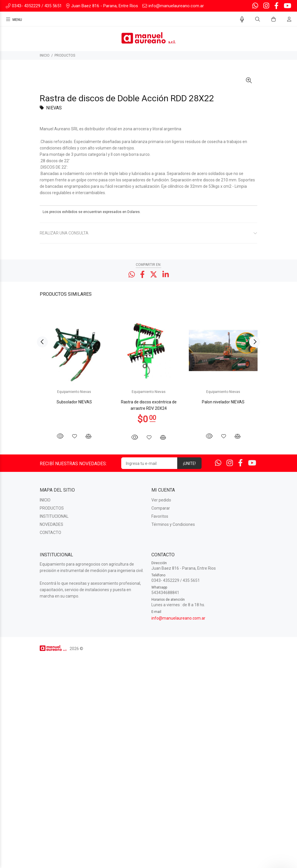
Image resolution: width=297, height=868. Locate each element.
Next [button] (255, 553)
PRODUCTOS (65, 55)
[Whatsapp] (256, 6)
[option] (74, 584)
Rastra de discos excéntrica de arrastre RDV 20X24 (149, 616)
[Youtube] (287, 6)
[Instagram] (266, 6)
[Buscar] (258, 19)
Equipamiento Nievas (74, 603)
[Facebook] (276, 6)
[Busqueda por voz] (242, 19)
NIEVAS (54, 319)
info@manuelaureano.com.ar (178, 829)
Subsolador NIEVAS (74, 613)
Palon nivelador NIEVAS (223, 613)
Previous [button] (42, 553)
